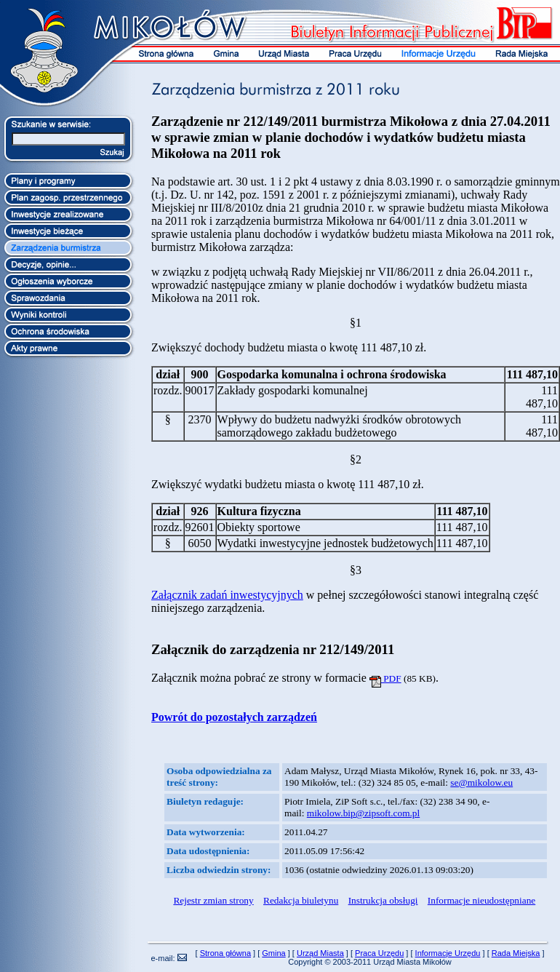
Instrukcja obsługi (383, 900)
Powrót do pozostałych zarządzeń (234, 717)
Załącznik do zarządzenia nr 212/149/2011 (273, 649)
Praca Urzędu (379, 953)
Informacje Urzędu (448, 953)
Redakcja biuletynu (301, 900)
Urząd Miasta (320, 953)
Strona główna (225, 953)
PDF (385, 678)
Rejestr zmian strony (213, 900)
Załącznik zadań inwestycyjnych (227, 595)
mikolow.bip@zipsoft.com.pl (363, 813)
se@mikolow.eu (481, 782)
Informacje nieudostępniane (481, 900)
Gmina (273, 953)
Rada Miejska (516, 953)
